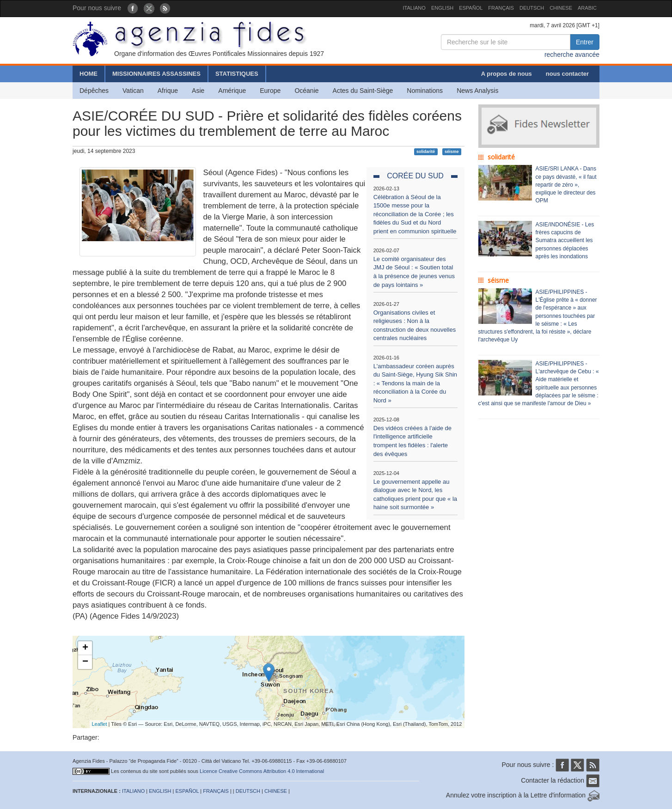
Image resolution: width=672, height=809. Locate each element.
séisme (452, 152)
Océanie (306, 91)
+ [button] (85, 648)
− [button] (85, 662)
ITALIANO (414, 8)
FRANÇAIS (501, 8)
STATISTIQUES (237, 74)
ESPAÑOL (471, 8)
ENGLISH (442, 8)
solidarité (426, 152)
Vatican (133, 91)
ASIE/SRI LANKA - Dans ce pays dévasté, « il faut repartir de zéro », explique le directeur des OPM (566, 185)
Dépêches (94, 91)
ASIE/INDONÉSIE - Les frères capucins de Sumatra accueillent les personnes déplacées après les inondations (565, 240)
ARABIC (587, 8)
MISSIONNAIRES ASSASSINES (156, 74)
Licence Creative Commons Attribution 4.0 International (262, 771)
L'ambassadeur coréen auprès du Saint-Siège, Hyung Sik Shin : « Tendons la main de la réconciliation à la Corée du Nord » (415, 383)
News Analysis (477, 91)
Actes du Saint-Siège (363, 91)
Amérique (232, 91)
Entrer (585, 42)
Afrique (168, 91)
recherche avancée (572, 55)
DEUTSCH (532, 8)
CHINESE (561, 8)
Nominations (425, 91)
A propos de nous (507, 74)
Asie (198, 91)
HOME (89, 74)
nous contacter (567, 74)
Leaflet (100, 724)
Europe (270, 91)
